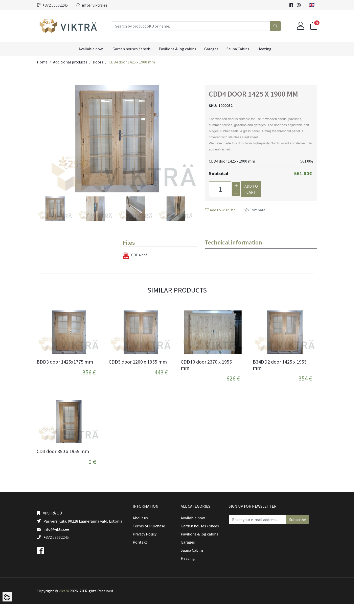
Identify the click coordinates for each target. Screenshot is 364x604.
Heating (269, 49)
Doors (103, 62)
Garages (216, 49)
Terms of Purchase (154, 526)
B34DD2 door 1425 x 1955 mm (285, 365)
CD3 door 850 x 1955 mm (68, 451)
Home (47, 62)
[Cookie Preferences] (7, 597)
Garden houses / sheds (137, 49)
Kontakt (145, 542)
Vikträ (69, 591)
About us (145, 518)
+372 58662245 (57, 5)
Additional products (75, 62)
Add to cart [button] (256, 189)
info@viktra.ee (97, 5)
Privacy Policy (150, 534)
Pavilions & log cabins (183, 49)
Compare (260, 210)
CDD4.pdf (140, 255)
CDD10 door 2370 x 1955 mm (211, 365)
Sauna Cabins (243, 49)
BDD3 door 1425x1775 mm (70, 362)
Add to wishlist (225, 210)
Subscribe (303, 520)
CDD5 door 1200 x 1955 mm (143, 362)
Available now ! (97, 49)
